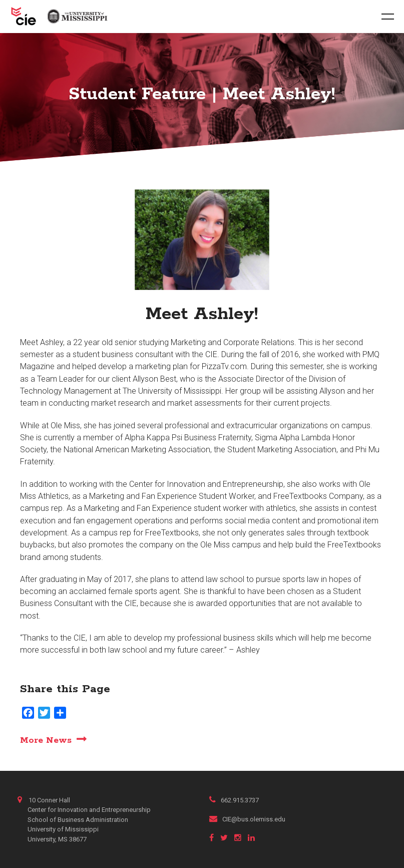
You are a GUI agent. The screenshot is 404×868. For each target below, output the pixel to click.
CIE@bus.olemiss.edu (247, 819)
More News (46, 740)
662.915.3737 (234, 800)
